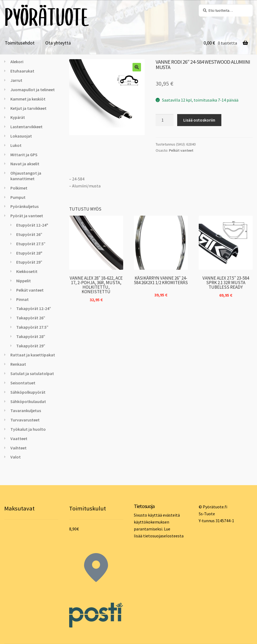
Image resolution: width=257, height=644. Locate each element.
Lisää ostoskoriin (199, 120)
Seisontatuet (23, 383)
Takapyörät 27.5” (32, 327)
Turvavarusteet (25, 420)
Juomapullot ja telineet (33, 90)
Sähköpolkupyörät (28, 392)
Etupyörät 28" (29, 253)
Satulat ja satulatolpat (32, 373)
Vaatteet (19, 438)
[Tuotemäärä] (165, 120)
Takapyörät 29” (31, 346)
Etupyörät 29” (29, 262)
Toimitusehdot (20, 43)
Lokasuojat (21, 136)
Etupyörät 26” (29, 234)
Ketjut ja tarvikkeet (28, 108)
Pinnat (22, 299)
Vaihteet (18, 448)
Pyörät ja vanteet (27, 216)
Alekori (17, 62)
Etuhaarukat (22, 71)
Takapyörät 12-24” (34, 308)
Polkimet (19, 188)
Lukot (16, 145)
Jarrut (16, 80)
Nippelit (24, 281)
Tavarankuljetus (26, 410)
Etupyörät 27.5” (31, 244)
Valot (16, 457)
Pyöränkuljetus (24, 206)
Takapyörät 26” (31, 318)
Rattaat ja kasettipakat (33, 355)
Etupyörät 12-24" (32, 225)
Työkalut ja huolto (28, 429)
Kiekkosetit (27, 271)
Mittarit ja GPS (24, 155)
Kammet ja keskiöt (28, 99)
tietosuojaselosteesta (163, 536)
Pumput (18, 197)
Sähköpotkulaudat (28, 401)
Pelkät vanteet (181, 150)
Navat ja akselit (25, 164)
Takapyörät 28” (31, 336)
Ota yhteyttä (58, 43)
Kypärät (18, 117)
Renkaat (18, 364)
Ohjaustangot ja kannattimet (26, 176)
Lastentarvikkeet (26, 127)
